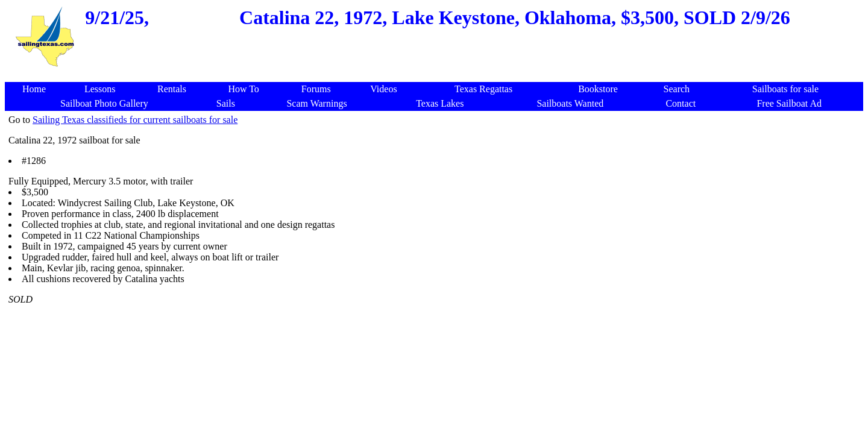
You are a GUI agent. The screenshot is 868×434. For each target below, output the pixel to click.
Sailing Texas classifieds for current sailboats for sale (135, 120)
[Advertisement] (697, 295)
